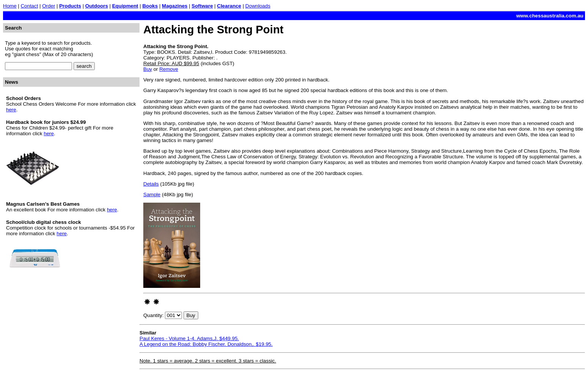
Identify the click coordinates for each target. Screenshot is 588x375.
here (11, 110)
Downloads (258, 6)
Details (151, 184)
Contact (29, 6)
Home (10, 6)
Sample (152, 195)
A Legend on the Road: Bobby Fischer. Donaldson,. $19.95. (206, 344)
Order (49, 6)
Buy (148, 69)
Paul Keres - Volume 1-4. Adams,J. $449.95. (189, 338)
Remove (169, 69)
